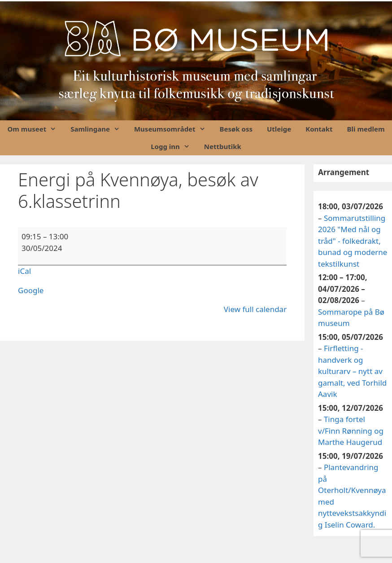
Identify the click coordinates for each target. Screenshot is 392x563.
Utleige (279, 129)
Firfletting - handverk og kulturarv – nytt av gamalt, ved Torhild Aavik (352, 371)
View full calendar (255, 309)
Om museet (35, 129)
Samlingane (99, 129)
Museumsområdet (173, 129)
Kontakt (319, 129)
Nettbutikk (223, 146)
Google (31, 290)
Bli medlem (366, 129)
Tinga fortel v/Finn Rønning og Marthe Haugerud (351, 431)
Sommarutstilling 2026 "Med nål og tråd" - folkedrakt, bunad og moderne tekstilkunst (353, 240)
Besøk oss (236, 129)
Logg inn (174, 147)
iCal (24, 271)
